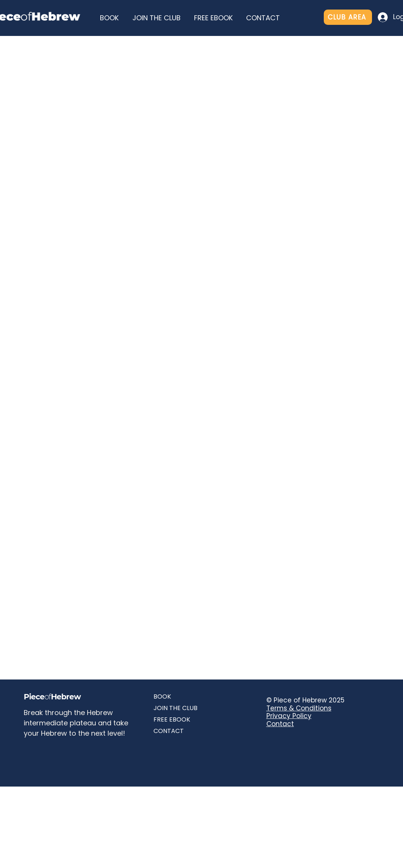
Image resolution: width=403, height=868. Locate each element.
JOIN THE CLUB (175, 708)
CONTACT (169, 731)
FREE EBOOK (172, 719)
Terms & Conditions (299, 708)
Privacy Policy (289, 716)
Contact (280, 724)
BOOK (162, 697)
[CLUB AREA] (348, 17)
